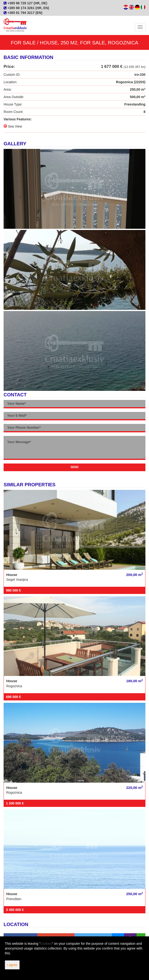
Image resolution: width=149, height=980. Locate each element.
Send (74, 467)
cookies (46, 944)
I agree (12, 965)
